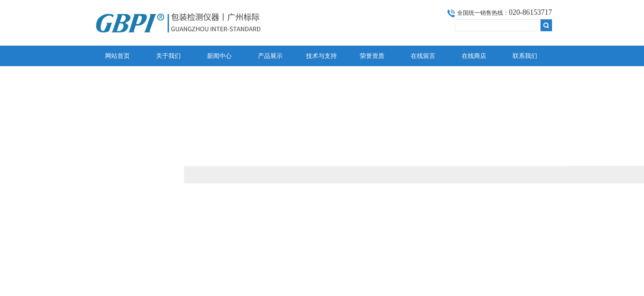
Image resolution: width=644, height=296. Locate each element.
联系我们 (525, 56)
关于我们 (168, 56)
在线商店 (474, 56)
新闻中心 (219, 56)
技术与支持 (321, 56)
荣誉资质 (372, 56)
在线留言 (423, 56)
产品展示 (270, 56)
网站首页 (117, 56)
